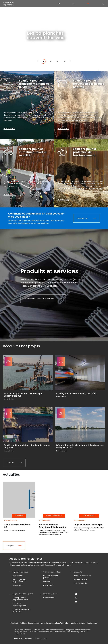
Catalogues (48, 585)
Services (47, 582)
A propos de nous (20, 572)
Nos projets (18, 585)
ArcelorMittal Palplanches (8, 4)
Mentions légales (78, 623)
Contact (14, 623)
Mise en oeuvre (80, 579)
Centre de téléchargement (20, 605)
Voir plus (10, 545)
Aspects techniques (83, 576)
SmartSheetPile (80, 583)
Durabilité (78, 572)
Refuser (29, 639)
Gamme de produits (52, 572)
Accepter (18, 639)
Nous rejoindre (49, 598)
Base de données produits (51, 577)
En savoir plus (36, 50)
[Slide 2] (50, 61)
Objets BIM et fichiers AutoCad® (22, 610)
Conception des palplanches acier (20, 599)
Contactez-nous (50, 594)
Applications (18, 576)
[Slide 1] (43, 61)
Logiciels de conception (23, 594)
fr (88, 4)
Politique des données (29, 623)
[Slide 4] (65, 61)
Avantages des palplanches (19, 581)
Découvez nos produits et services (39, 299)
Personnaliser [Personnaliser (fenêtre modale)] (41, 639)
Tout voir (10, 463)
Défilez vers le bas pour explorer (85, 66)
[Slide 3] (58, 61)
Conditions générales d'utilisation (55, 623)
